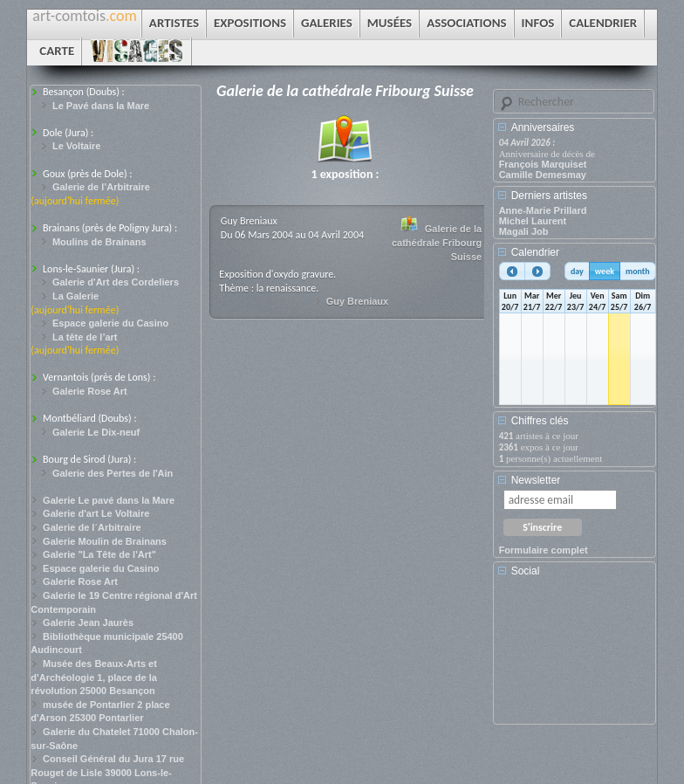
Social (526, 571)
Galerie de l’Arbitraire (101, 187)
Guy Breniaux (358, 301)
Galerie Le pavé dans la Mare (109, 500)
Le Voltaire (76, 146)
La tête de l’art (85, 337)
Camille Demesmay (543, 175)
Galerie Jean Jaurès (88, 622)
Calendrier (535, 252)
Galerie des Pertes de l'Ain (113, 473)
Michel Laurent (533, 221)
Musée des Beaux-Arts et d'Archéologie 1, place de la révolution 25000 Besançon (94, 677)
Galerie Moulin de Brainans (105, 541)
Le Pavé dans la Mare (101, 106)
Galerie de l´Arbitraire (92, 527)
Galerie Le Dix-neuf (96, 432)
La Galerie (75, 296)
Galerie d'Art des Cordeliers (116, 282)
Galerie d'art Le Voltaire (96, 513)
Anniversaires (543, 127)
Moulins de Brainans (99, 242)
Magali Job (524, 231)
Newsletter (536, 480)
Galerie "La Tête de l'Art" (99, 554)
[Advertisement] (578, 657)
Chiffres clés (540, 421)
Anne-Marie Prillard (543, 210)
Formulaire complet (544, 550)
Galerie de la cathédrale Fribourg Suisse (437, 242)
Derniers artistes (549, 196)
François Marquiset (543, 164)
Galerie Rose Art (90, 391)
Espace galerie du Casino (110, 323)
